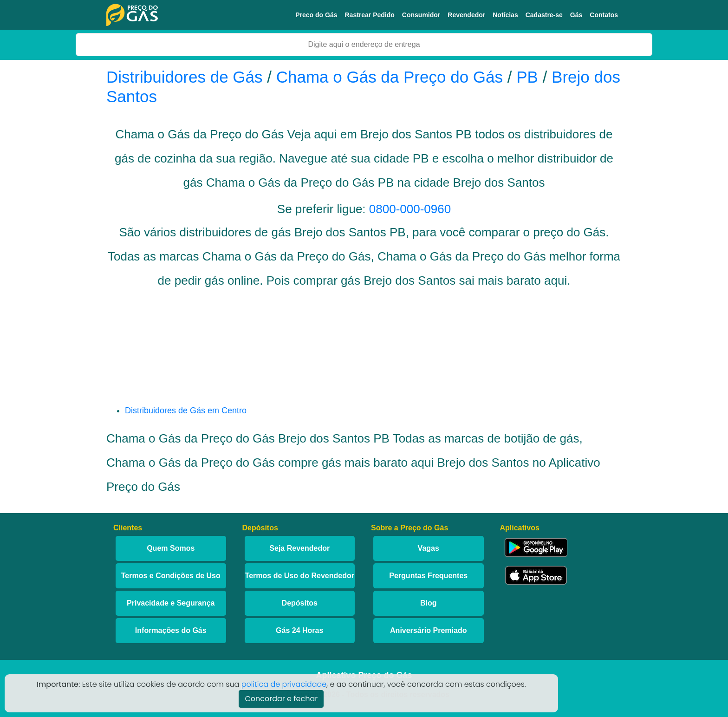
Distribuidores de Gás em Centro (186, 411)
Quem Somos (171, 548)
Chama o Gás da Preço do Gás (390, 77)
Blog (429, 603)
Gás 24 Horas (299, 630)
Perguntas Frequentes (428, 576)
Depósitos (300, 603)
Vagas (429, 548)
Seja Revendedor (299, 548)
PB (527, 77)
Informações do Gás (171, 630)
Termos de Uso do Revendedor (300, 576)
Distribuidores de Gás (187, 77)
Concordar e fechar (281, 699)
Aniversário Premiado (428, 630)
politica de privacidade (284, 684)
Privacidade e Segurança (171, 603)
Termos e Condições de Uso (171, 576)
